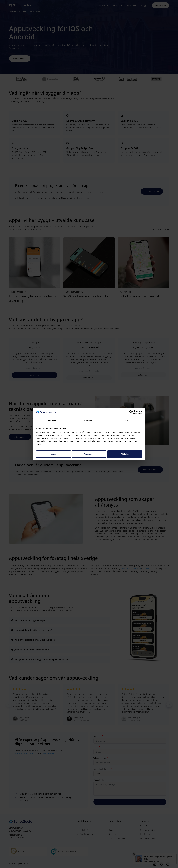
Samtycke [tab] (52, 420)
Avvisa (54, 454)
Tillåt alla (125, 454)
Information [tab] (89, 420)
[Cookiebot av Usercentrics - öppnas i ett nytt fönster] (131, 412)
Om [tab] (126, 420)
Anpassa (89, 454)
